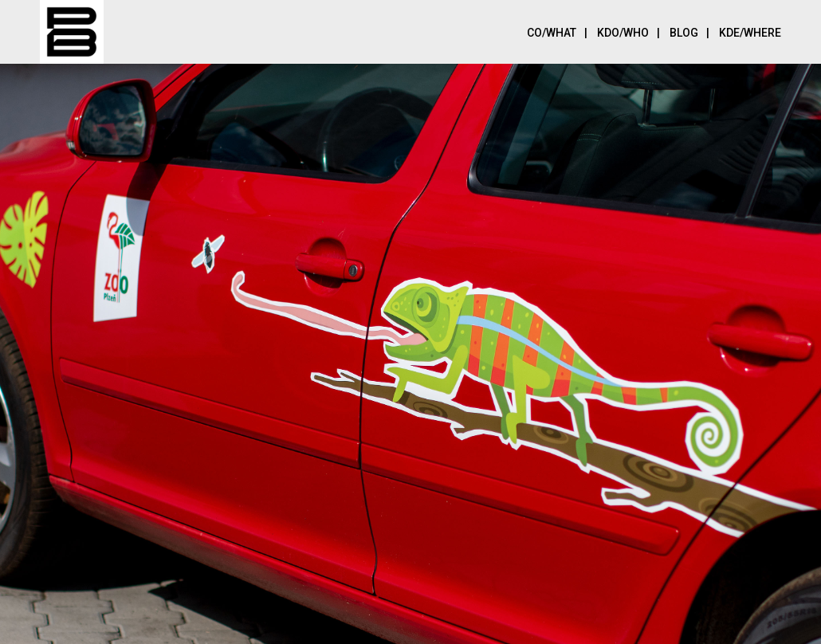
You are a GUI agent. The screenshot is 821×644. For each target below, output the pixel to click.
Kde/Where (750, 33)
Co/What (561, 31)
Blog (693, 31)
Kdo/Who (632, 31)
